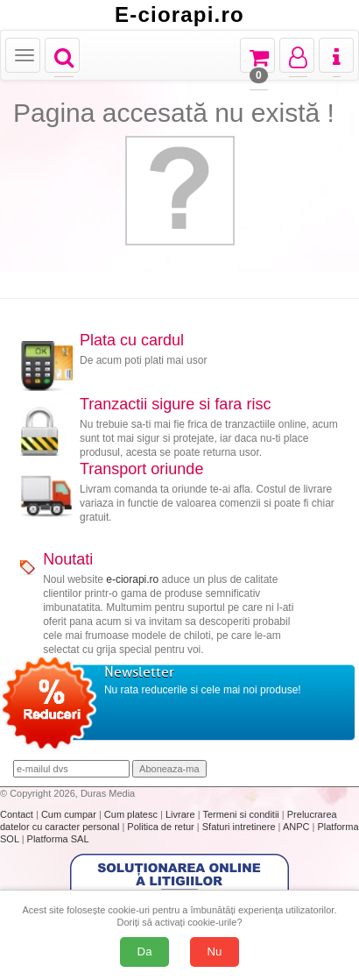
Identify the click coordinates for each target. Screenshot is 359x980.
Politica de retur (162, 827)
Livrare (182, 814)
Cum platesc (132, 814)
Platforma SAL (58, 839)
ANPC (296, 827)
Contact (18, 814)
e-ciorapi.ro (132, 579)
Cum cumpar (70, 814)
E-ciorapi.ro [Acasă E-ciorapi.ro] (179, 15)
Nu (215, 952)
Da (145, 952)
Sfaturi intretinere (240, 827)
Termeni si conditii (242, 814)
